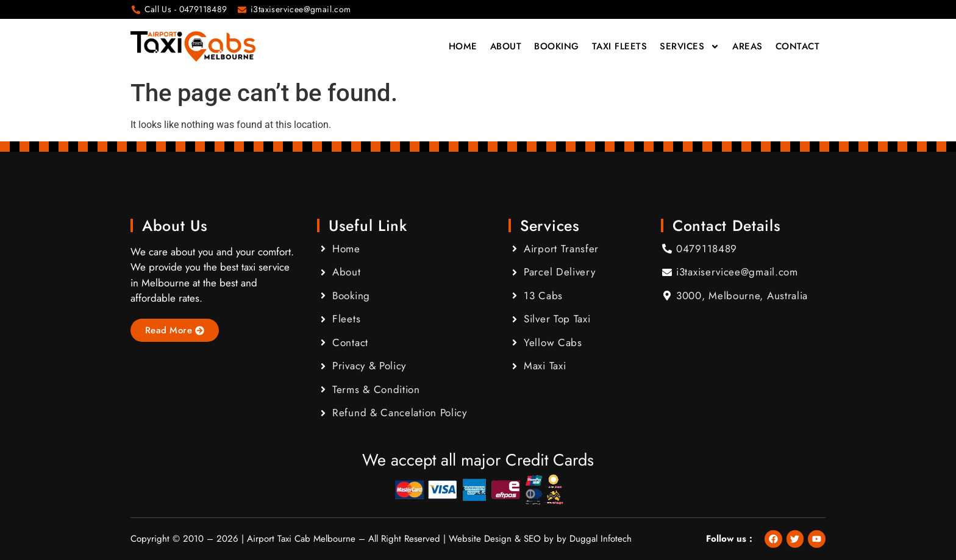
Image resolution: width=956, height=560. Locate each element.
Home (463, 46)
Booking (557, 46)
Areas (747, 46)
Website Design (480, 539)
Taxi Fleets (620, 46)
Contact (798, 46)
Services (690, 46)
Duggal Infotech (601, 539)
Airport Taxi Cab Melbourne (301, 539)
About (506, 46)
